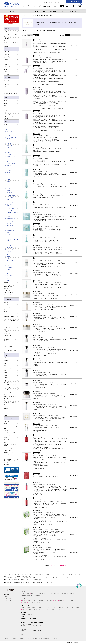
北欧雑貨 (6, 409)
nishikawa (7, 415)
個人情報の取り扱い (46, 639)
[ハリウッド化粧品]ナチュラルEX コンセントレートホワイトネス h (48, 260)
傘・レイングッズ (8, 307)
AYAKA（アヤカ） (11, 202)
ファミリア (7, 440)
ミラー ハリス (10, 254)
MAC (8, 232)
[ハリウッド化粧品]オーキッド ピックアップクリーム (45, 89)
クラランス (9, 150)
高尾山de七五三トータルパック (11, 39)
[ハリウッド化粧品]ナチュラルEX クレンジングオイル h (45, 136)
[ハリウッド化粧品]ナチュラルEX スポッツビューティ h (45, 237)
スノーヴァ (9, 245)
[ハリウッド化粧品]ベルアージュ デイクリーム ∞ (44, 383)
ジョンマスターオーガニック (12, 240)
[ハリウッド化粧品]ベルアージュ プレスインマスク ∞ (45, 405)
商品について (34, 593)
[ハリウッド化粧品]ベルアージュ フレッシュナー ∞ (44, 305)
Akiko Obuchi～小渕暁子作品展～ (11, 403)
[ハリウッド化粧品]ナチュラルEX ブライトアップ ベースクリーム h (48, 248)
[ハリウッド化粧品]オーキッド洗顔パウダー (43, 58)
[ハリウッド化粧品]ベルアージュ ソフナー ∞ (43, 316)
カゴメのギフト (8, 74)
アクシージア (10, 261)
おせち (34, 608)
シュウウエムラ (10, 230)
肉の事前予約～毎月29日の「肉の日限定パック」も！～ (11, 94)
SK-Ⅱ (8, 243)
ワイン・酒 (7, 98)
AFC (8, 280)
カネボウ (9, 182)
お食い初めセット (8, 442)
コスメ (44, 11)
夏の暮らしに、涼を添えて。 (11, 397)
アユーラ (9, 143)
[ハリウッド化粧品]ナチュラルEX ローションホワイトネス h (46, 273)
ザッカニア (7, 455)
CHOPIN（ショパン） (9, 435)
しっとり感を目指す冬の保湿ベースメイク (11, 296)
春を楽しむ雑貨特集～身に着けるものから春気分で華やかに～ (11, 335)
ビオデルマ (9, 265)
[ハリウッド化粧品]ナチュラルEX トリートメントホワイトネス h (47, 283)
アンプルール (10, 250)
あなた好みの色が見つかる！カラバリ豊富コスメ (11, 290)
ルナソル (9, 188)
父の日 (72, 608)
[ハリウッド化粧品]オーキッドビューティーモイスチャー (46, 42)
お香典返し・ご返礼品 (26, 615)
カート (80, 7)
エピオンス (9, 159)
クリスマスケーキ (41, 608)
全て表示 (8, 129)
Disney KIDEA (8, 457)
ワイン (55, 600)
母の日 (67, 608)
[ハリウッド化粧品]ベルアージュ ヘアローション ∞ (44, 500)
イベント (12, 11)
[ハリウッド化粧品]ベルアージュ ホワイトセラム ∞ (44, 348)
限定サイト (23, 634)
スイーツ (29, 600)
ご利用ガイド (60, 2)
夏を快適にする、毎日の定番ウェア (11, 340)
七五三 (41, 610)
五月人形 (35, 610)
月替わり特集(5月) (8, 293)
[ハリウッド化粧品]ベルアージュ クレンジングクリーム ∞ (46, 294)
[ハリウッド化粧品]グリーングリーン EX (42, 548)
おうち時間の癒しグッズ (10, 385)
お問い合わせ (49, 2)
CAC (8, 148)
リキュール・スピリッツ (10, 112)
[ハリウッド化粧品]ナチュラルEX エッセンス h (43, 171)
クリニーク (9, 152)
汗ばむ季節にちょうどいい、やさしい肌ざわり (11, 464)
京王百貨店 (75, 643)
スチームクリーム (11, 200)
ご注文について (43, 593)
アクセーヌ (9, 135)
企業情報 (6, 639)
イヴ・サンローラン (11, 226)
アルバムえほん (8, 450)
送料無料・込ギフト (9, 67)
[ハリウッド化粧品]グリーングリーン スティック (44, 513)
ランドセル (47, 610)
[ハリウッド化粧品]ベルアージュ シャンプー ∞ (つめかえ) (46, 476)
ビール (6, 108)
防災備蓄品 (7, 378)
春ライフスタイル (8, 394)
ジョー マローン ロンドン (12, 132)
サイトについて (26, 593)
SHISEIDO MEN (11, 198)
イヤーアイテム (8, 392)
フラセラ (9, 252)
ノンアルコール (8, 115)
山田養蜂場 (9, 268)
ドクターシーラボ (11, 157)
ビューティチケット (9, 36)
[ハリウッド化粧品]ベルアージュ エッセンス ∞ (43, 337)
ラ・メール (9, 155)
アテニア (9, 141)
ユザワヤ (6, 413)
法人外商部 (14, 639)
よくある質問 (37, 595)
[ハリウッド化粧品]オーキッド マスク (41, 113)
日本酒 (60, 600)
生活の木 (9, 270)
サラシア (9, 256)
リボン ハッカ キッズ (9, 448)
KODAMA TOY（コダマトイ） (11, 426)
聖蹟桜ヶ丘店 (8, 598)
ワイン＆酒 (36, 11)
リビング (63, 11)
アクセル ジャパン (9, 406)
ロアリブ (9, 177)
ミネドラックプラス (11, 278)
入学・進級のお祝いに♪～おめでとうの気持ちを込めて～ (11, 460)
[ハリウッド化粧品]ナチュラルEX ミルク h (42, 204)
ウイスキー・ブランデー (10, 110)
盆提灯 (23, 610)
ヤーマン (9, 259)
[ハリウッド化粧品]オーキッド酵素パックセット (44, 68)
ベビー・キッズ (9, 418)
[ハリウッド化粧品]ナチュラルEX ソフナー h (43, 158)
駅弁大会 (58, 610)
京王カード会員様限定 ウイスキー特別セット (11, 118)
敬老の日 (78, 608)
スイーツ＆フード (9, 77)
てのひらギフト (25, 613)
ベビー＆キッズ (73, 11)
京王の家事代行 (8, 46)
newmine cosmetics (11, 263)
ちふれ (8, 216)
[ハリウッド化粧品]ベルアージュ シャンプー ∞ (43, 437)
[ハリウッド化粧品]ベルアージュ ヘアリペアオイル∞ (45, 484)
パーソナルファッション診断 (11, 34)
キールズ (9, 184)
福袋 (53, 610)
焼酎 (5, 106)
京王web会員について (27, 595)
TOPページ (24, 589)
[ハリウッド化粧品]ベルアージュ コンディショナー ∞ (45, 455)
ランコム (9, 186)
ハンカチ (6, 309)
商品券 (23, 617)
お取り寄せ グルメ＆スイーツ (45, 600)
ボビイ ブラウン (11, 146)
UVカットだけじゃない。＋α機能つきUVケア (11, 286)
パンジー (6, 411)
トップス (6, 325)
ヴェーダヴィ (10, 276)
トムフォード (10, 235)
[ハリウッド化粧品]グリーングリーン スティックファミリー (46, 529)
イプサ (8, 179)
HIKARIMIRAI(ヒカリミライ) (12, 205)
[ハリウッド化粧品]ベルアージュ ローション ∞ (43, 361)
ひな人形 (29, 610)
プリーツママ (7, 332)
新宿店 (7, 596)
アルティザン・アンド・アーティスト (12, 138)
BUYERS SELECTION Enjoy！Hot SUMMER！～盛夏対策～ (11, 351)
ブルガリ (9, 223)
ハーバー (9, 173)
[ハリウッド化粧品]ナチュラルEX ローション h (43, 183)
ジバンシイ (9, 170)
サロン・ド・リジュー (12, 247)
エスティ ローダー (11, 163)
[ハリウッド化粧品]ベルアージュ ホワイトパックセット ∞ (46, 415)
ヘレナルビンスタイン (12, 175)
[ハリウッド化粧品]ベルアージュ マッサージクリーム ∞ (45, 326)
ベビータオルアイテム (9, 453)
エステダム (9, 166)
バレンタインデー (52, 608)
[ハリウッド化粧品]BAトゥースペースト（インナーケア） (46, 426)
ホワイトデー (61, 608)
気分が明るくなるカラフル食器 (11, 400)
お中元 (23, 608)
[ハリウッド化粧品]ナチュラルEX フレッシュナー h (44, 147)
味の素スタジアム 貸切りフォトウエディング (11, 43)
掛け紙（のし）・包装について (69, 593)
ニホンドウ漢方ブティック (12, 273)
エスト (8, 161)
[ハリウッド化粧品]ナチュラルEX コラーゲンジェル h (45, 215)
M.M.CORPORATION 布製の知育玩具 (11, 445)
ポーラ (8, 191)
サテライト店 (8, 600)
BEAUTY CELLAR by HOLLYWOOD (12, 213)
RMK (8, 228)
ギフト (20, 11)
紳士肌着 (6, 312)
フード (27, 11)
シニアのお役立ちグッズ (10, 383)
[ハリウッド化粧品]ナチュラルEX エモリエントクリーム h (46, 226)
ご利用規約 (22, 639)
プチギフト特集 (8, 91)
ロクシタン (9, 237)
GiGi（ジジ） (7, 428)
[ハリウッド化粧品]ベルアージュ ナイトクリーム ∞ (44, 394)
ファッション (53, 11)
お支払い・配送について (54, 593)
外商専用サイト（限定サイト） (29, 619)
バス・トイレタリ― (9, 368)
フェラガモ (9, 193)
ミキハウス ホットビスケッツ (11, 433)
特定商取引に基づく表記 (33, 639)
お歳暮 (29, 608)
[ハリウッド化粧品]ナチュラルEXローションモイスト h (45, 194)
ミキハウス (7, 431)
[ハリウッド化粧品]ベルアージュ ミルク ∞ (42, 373)
